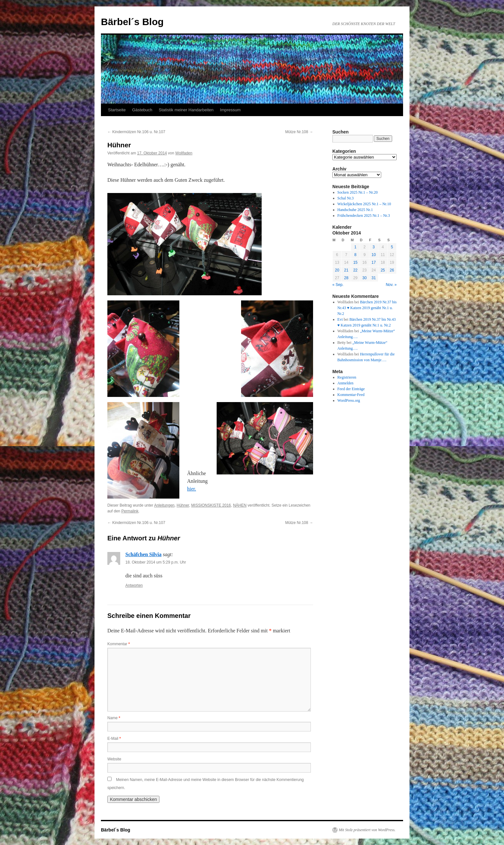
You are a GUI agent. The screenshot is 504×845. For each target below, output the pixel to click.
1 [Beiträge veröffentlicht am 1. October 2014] (355, 247)
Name (114, 718)
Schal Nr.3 (346, 198)
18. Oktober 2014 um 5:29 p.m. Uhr (156, 562)
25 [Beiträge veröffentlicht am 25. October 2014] (383, 270)
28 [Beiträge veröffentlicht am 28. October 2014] (346, 278)
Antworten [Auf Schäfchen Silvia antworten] (134, 585)
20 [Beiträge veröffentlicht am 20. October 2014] (337, 270)
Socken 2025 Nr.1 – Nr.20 (358, 192)
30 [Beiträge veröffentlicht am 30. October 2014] (364, 278)
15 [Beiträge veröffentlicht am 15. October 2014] (355, 262)
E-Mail (114, 739)
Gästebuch (142, 110)
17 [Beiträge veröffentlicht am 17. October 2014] (374, 262)
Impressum (230, 110)
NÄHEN (240, 505)
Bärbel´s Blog (132, 22)
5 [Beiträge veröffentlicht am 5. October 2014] (392, 247)
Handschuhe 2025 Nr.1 (355, 210)
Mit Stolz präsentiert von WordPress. (367, 830)
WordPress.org (349, 400)
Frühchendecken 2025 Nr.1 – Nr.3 (364, 216)
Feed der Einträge (351, 389)
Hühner (183, 505)
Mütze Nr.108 (299, 132)
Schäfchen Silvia (143, 554)
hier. (192, 489)
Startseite (117, 110)
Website (114, 759)
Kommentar (119, 644)
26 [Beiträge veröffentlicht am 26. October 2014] (392, 270)
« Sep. (338, 285)
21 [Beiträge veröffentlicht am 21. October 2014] (346, 270)
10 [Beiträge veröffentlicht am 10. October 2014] (374, 255)
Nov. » (391, 285)
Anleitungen (164, 505)
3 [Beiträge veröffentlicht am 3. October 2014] (374, 247)
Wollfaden (184, 153)
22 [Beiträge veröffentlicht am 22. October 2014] (355, 270)
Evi (340, 319)
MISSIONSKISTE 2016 (211, 505)
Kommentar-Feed (351, 395)
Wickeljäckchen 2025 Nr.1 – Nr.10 (364, 204)
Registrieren (347, 377)
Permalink (130, 511)
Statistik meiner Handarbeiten (186, 110)
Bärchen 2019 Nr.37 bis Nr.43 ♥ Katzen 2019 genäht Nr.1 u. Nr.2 (367, 308)
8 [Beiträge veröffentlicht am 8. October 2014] (355, 255)
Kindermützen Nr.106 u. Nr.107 (136, 132)
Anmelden (346, 383)
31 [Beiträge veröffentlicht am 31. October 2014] (374, 278)
